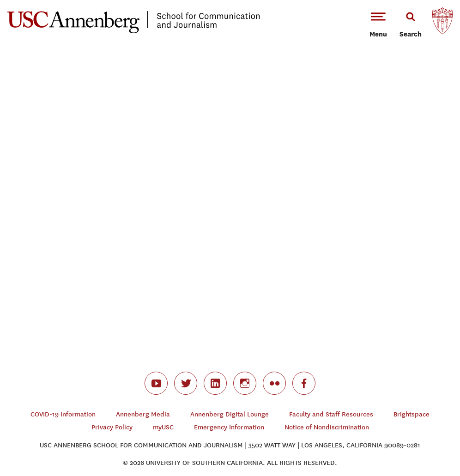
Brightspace (412, 414)
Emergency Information (229, 427)
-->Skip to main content (45, 0)
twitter (186, 383)
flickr (274, 383)
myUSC (163, 427)
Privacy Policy (112, 427)
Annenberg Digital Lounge (230, 414)
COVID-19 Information (63, 414)
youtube (156, 383)
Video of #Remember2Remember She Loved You (230, 190)
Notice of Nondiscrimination (327, 427)
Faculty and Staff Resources (331, 414)
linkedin (215, 383)
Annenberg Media (143, 414)
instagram (245, 383)
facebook (304, 383)
